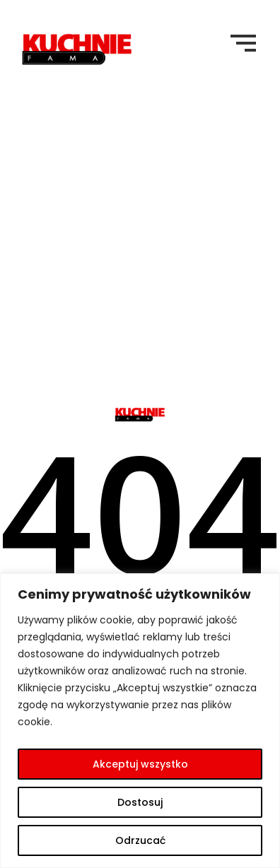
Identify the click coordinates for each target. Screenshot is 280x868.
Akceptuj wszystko (140, 764)
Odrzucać (140, 840)
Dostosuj (140, 802)
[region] (140, 721)
